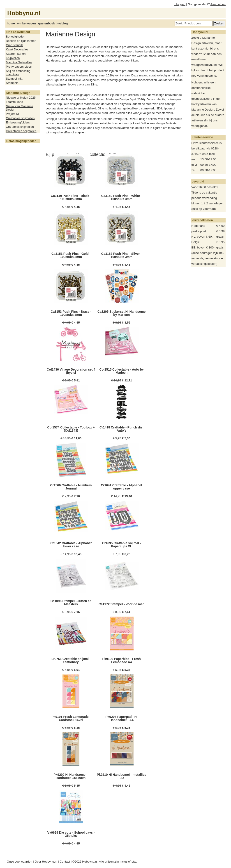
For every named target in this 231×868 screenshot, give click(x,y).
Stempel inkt (14, 79)
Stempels (12, 83)
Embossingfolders (18, 122)
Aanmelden (218, 4)
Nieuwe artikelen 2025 (21, 98)
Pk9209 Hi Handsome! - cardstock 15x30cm (71, 776)
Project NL (13, 114)
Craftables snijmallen (20, 127)
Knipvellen (13, 58)
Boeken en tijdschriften (21, 41)
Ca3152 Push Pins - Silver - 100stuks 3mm (122, 255)
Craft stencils (15, 45)
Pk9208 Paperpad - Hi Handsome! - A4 (121, 718)
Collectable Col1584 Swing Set (106, 119)
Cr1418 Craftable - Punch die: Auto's (121, 429)
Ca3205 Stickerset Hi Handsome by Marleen (121, 313)
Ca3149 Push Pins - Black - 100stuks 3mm (71, 197)
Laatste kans (14, 102)
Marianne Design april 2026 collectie (85, 95)
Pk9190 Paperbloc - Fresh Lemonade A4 (121, 660)
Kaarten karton (16, 54)
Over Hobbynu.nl (46, 862)
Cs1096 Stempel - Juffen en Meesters (71, 603)
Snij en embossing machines (18, 73)
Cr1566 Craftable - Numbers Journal (71, 487)
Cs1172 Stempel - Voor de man (122, 604)
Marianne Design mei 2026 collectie (84, 71)
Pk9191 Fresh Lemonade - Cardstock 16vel (71, 718)
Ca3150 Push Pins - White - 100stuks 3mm (122, 197)
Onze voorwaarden (20, 862)
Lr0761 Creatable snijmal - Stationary (71, 660)
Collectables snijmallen (21, 131)
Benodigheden (16, 37)
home (11, 23)
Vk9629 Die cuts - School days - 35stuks (71, 834)
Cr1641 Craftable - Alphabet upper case (121, 487)
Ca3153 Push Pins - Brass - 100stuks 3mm (71, 313)
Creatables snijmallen (20, 118)
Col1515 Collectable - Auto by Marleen (122, 371)
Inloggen (180, 4)
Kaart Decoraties (17, 49)
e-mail (210, 154)
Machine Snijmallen (19, 62)
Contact (65, 862)
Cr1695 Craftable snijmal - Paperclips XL (122, 545)
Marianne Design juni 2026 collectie (84, 47)
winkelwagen (26, 23)
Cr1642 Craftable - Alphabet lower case (71, 545)
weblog (62, 23)
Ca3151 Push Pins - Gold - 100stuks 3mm (71, 255)
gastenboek (47, 23)
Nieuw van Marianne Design (20, 108)
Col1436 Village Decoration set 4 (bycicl (71, 371)
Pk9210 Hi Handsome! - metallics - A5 (121, 776)
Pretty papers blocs (19, 67)
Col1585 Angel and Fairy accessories (92, 128)
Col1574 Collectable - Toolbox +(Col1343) (71, 429)
